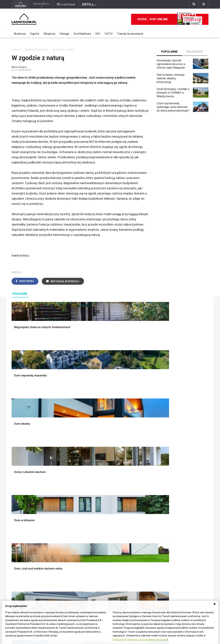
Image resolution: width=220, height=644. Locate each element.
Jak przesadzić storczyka (108, 519)
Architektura (82, 34)
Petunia (137, 554)
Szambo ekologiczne (65, 473)
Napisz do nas (20, 586)
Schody (16, 446)
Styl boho (98, 469)
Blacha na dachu (62, 469)
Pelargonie (139, 546)
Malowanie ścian (62, 449)
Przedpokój (99, 457)
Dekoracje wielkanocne (187, 469)
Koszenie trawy (142, 465)
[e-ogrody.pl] (66, 4)
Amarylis (138, 535)
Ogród (34, 34)
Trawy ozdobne (142, 499)
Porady (16, 442)
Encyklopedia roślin (144, 476)
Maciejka (138, 538)
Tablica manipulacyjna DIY (108, 546)
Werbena (138, 558)
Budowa (20, 34)
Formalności (19, 465)
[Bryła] (90, 4)
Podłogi (57, 442)
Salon (96, 442)
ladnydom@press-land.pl (27, 578)
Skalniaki (138, 449)
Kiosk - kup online (170, 19)
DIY (98, 34)
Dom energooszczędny (66, 550)
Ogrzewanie (59, 527)
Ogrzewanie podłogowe (66, 535)
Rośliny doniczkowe (145, 453)
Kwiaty (137, 562)
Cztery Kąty (19, 519)
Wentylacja (58, 542)
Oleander (138, 531)
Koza (55, 531)
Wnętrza (49, 34)
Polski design (182, 465)
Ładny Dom (18, 515)
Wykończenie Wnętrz (65, 446)
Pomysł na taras (183, 523)
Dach (15, 461)
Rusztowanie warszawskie (68, 461)
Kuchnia (97, 453)
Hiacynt (137, 515)
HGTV (109, 34)
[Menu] (204, 4)
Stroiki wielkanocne (185, 473)
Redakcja (17, 589)
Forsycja (138, 542)
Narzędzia (58, 453)
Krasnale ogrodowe (145, 480)
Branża (177, 519)
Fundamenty (19, 476)
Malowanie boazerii (64, 457)
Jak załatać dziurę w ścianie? (110, 523)
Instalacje (17, 484)
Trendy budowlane (130, 34)
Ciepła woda (19, 469)
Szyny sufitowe (61, 538)
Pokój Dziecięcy (183, 449)
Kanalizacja (59, 546)
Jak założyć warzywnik (106, 535)
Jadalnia (97, 461)
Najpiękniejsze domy (37, 49)
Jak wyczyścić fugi (104, 527)
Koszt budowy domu (24, 457)
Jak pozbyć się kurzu (105, 531)
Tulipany (138, 527)
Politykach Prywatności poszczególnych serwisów (140, 640)
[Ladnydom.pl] (21, 4)
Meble (177, 442)
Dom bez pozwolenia (65, 515)
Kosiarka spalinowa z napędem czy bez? (146, 494)
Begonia (138, 519)
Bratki (136, 550)
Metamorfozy (101, 465)
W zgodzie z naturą (63, 49)
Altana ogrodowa (143, 446)
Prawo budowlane (63, 519)
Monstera (139, 442)
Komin (15, 449)
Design (64, 34)
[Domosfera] (42, 4)
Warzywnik (139, 473)
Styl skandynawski (104, 473)
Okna (15, 453)
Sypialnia (98, 449)
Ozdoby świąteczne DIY (188, 453)
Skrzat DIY (99, 515)
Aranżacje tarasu (143, 469)
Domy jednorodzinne (186, 515)
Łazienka (98, 446)
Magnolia (138, 488)
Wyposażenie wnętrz (186, 446)
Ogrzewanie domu (23, 473)
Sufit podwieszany (63, 465)
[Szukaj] (194, 4)
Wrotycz (138, 484)
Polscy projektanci (184, 457)
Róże (136, 523)
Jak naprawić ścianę (104, 538)
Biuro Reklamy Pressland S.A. (29, 582)
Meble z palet (141, 461)
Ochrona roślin (141, 457)
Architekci (179, 461)
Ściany (16, 480)
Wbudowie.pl (60, 523)
